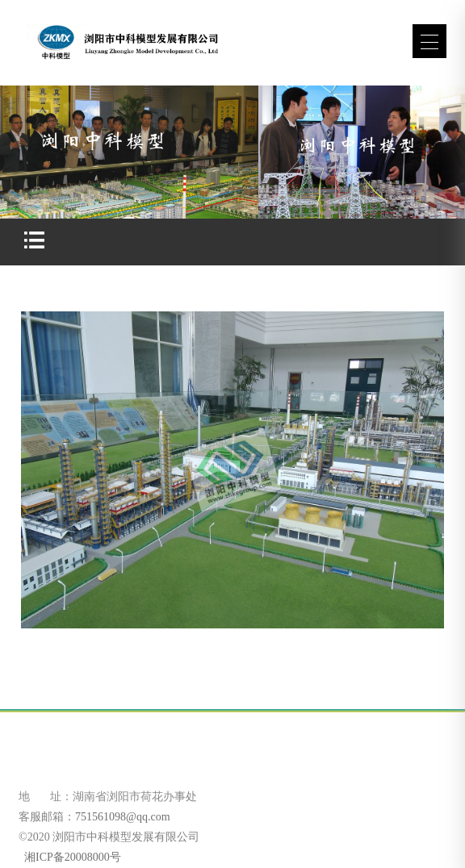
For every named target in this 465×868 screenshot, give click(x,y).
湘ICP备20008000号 (71, 857)
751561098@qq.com (123, 817)
